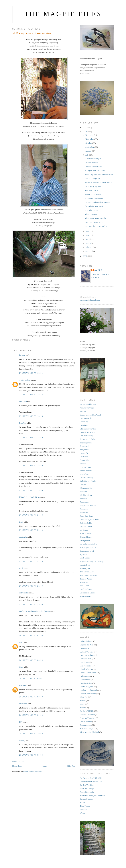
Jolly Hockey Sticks (88, 481)
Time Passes (85, 806)
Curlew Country (86, 436)
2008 (85, 132)
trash (21, 522)
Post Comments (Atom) (33, 772)
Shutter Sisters (86, 537)
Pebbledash (84, 502)
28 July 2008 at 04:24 (31, 660)
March (88, 243)
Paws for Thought (87, 718)
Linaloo (83, 485)
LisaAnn (23, 423)
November (90, 139)
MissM (83, 701)
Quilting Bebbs (86, 523)
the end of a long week (94, 206)
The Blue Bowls (91, 190)
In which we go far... (93, 178)
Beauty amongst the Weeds (91, 415)
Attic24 (83, 411)
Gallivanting (85, 676)
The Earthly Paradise (88, 575)
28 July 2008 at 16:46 (31, 733)
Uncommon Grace (87, 593)
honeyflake (84, 474)
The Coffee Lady (87, 572)
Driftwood (84, 457)
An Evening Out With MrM (91, 778)
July (87, 155)
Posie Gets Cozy (87, 516)
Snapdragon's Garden (88, 547)
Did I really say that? (93, 186)
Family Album (86, 659)
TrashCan (84, 582)
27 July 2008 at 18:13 (31, 394)
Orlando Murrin (91, 162)
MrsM (82, 708)
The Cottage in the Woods (95, 218)
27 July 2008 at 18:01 (31, 373)
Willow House (86, 596)
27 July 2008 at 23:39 (31, 604)
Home (44, 766)
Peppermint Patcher (88, 505)
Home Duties (85, 680)
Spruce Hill (85, 554)
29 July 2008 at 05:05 (31, 755)
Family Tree (85, 662)
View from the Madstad (89, 732)
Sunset (83, 802)
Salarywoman (85, 725)
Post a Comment (19, 761)
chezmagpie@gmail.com (90, 300)
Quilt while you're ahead (90, 519)
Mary (21, 642)
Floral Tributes (86, 669)
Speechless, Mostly (88, 551)
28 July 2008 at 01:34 (31, 635)
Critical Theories (87, 652)
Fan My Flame (86, 467)
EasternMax (85, 460)
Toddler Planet (86, 579)
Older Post (71, 766)
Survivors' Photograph (94, 198)
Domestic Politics (87, 655)
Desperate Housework (94, 222)
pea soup (83, 499)
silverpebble (85, 540)
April (88, 239)
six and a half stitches (89, 544)
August (89, 151)
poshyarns (84, 513)
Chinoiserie (85, 648)
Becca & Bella (86, 418)
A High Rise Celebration (95, 170)
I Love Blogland (86, 687)
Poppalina (84, 509)
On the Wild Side (87, 711)
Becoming (84, 422)
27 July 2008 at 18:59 (31, 438)
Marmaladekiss (86, 488)
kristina (22, 355)
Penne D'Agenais (87, 792)
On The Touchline (87, 785)
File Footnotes (86, 666)
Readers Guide (86, 526)
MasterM (84, 697)
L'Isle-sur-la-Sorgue (93, 158)
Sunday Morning (87, 799)
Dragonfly (84, 453)
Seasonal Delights (87, 728)
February (89, 247)
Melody (22, 740)
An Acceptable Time (88, 404)
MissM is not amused (93, 194)
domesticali (85, 446)
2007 (85, 256)
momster (83, 492)
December (90, 135)
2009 (85, 128)
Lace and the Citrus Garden (96, 226)
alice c (98, 270)
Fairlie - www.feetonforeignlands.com (34, 611)
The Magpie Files (63, 14)
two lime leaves (86, 589)
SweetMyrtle (85, 568)
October (89, 143)
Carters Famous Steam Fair (91, 782)
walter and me (25, 380)
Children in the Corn (88, 429)
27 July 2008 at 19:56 (31, 490)
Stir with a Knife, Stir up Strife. (93, 796)
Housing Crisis (86, 683)
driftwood (23, 704)
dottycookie (24, 593)
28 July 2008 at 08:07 (31, 678)
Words (83, 813)
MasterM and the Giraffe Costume (99, 182)
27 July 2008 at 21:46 (31, 515)
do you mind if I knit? (89, 439)
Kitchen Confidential (88, 690)
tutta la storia (85, 586)
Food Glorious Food (88, 673)
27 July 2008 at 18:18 (31, 416)
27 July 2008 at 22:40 (31, 586)
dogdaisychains (86, 443)
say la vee (84, 530)
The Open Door (91, 214)
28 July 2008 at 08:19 (31, 697)
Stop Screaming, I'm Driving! (92, 561)
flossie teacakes (86, 471)
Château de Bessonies (94, 166)
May (88, 235)
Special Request (91, 210)
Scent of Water (86, 533)
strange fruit (85, 565)
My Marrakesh (86, 495)
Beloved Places (86, 641)
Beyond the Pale (86, 645)
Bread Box (84, 425)
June (88, 231)
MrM (82, 704)
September (90, 147)
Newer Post (17, 766)
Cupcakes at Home (87, 432)
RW (21, 722)
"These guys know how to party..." (99, 202)
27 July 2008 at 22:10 (31, 530)
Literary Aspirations (88, 694)
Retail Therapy (86, 722)
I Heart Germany (87, 478)
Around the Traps (87, 408)
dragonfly (23, 537)
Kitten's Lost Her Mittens (29, 497)
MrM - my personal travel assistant (32, 33)
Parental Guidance (87, 715)
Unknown (23, 685)
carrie (22, 568)
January (89, 251)
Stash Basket (85, 558)
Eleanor (83, 464)
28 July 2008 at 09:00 (31, 715)
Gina (21, 667)
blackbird (23, 401)
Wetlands (84, 809)
